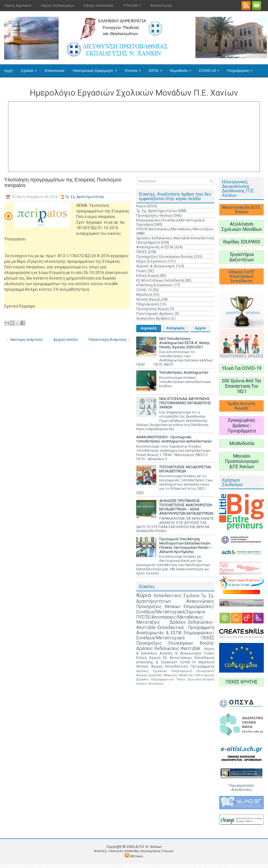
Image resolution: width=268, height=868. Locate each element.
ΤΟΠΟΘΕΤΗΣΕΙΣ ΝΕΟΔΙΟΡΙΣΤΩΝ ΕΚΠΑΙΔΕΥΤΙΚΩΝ (185, 469)
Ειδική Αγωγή (148, 275)
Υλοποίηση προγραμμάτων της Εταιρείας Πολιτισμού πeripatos (63, 183)
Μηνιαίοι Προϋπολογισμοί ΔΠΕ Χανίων (242, 461)
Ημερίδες (155, 675)
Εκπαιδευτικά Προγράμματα (190, 666)
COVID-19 (211, 68)
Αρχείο (200, 328)
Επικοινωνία (55, 71)
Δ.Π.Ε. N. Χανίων (149, 847)
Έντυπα (135, 68)
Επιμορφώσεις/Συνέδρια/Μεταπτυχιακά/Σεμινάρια (175, 609)
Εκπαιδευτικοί (167, 596)
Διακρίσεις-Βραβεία (153, 318)
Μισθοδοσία (242, 444)
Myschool (144, 295)
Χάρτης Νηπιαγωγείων (58, 6)
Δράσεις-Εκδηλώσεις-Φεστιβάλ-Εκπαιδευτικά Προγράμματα (175, 625)
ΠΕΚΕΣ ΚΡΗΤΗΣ (241, 682)
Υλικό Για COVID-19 (242, 368)
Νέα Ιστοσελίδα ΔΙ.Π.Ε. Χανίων (241, 210)
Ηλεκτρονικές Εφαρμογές (97, 68)
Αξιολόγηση (156, 684)
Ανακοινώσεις (200, 601)
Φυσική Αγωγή (161, 6)
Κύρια (141, 206)
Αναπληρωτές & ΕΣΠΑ (155, 247)
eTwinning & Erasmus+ (155, 285)
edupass (142, 684)
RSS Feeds (137, 856)
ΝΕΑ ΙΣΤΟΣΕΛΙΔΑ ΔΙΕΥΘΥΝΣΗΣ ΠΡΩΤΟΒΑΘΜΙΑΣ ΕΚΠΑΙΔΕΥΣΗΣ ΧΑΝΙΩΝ (185, 403)
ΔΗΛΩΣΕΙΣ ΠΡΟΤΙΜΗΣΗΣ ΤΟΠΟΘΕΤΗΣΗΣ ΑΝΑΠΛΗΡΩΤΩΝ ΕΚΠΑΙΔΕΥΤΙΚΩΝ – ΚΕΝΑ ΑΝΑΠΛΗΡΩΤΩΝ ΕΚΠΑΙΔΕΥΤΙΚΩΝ (186, 507)
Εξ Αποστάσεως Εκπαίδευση (160, 280)
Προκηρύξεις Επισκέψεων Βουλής (165, 256)
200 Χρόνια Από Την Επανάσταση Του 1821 (241, 386)
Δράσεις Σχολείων (152, 671)
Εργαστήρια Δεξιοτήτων (241, 257)
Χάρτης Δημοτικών (18, 6)
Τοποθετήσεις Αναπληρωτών (184, 372)
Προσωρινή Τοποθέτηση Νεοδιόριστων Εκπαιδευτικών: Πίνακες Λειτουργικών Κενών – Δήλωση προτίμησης (186, 545)
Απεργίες (171, 675)
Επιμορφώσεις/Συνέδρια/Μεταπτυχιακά (175, 636)
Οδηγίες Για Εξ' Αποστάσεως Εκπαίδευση (242, 276)
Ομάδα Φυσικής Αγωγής (241, 406)
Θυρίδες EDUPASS (242, 242)
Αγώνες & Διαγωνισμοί (156, 266)
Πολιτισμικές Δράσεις (155, 314)
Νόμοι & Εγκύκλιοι (151, 261)
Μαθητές (186, 675)
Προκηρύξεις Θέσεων (154, 215)
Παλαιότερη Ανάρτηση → (110, 340)
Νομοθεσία (182, 68)
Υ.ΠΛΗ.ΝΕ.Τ (132, 6)
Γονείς (142, 271)
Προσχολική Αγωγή (153, 309)
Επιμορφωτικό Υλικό (168, 679)
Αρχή (8, 71)
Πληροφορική (241, 68)
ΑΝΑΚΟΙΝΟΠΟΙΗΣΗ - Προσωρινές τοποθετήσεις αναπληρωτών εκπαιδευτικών (174, 439)
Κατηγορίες (176, 328)
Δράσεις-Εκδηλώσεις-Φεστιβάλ (168, 649)
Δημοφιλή (149, 328)
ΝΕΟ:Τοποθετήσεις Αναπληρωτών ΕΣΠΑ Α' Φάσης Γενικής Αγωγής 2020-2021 (185, 343)
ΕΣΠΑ (157, 68)
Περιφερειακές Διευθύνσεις (241, 787)
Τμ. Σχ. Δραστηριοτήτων (85, 197)
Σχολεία (31, 68)
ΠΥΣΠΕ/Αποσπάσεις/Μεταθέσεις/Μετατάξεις (175, 229)
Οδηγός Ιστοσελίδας (98, 6)
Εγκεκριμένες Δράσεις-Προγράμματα (242, 426)
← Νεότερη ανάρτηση (24, 340)
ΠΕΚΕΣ (142, 252)
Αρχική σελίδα (65, 340)
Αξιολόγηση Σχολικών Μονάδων (242, 227)
